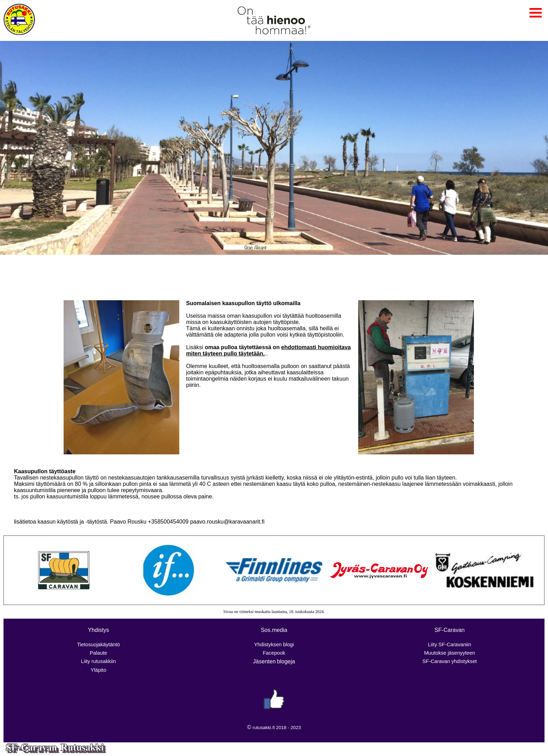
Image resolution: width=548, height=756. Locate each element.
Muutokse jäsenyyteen (449, 653)
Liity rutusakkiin (99, 661)
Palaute (99, 653)
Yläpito (98, 670)
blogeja (286, 661)
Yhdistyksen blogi (274, 645)
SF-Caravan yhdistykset (450, 661)
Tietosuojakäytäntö (98, 645)
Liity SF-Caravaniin (449, 645)
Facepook (274, 653)
